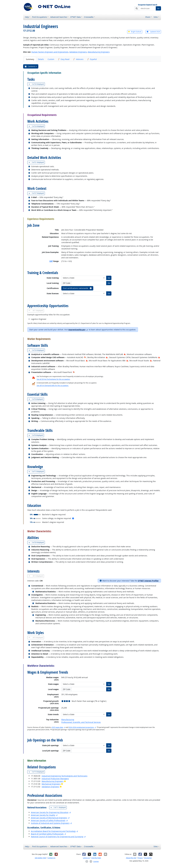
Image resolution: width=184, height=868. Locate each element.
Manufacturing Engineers (99, 52)
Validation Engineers (78, 52)
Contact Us (51, 858)
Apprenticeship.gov (77, 330)
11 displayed (59, 807)
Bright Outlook (135, 32)
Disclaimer (148, 858)
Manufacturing (68, 720)
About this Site (131, 858)
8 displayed (36, 399)
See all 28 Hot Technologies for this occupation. (53, 379)
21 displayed (37, 162)
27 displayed (37, 193)
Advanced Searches (59, 17)
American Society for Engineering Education (50, 812)
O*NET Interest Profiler (148, 581)
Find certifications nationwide (77, 288)
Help (27, 17)
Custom (51, 59)
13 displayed (37, 471)
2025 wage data (57, 727)
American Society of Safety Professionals (48, 820)
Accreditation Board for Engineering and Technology (53, 831)
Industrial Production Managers (55, 779)
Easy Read (64, 59)
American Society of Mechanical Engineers (49, 818)
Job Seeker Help (41, 858)
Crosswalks (89, 17)
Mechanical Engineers (51, 784)
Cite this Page (96, 858)
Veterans (78, 59)
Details (41, 59)
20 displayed (37, 84)
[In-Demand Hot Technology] (85, 357)
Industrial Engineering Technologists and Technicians (65, 776)
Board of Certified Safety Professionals (47, 834)
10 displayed (37, 772)
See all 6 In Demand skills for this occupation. (53, 386)
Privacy (140, 858)
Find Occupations (40, 17)
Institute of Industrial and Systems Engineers (50, 823)
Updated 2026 (153, 32)
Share (148, 17)
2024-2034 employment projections (81, 727)
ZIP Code (67, 283)
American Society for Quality (43, 815)
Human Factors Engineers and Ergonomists (50, 52)
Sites (156, 17)
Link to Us (86, 858)
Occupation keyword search (148, 5)
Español (92, 59)
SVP (51, 261)
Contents (30, 66)
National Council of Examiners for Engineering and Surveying (57, 837)
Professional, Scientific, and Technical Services (81, 722)
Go (158, 8)
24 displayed (37, 126)
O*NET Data (75, 17)
